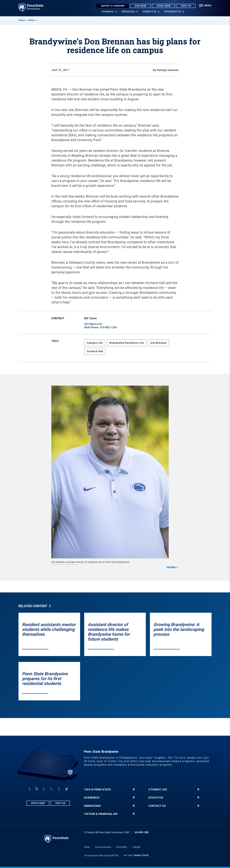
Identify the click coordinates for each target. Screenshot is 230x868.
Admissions (128, 12)
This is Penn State (97, 790)
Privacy (87, 847)
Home (22, 20)
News (31, 20)
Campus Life (95, 343)
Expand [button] (171, 567)
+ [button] (134, 789)
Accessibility (122, 847)
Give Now (140, 6)
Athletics (156, 798)
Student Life (150, 12)
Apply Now (163, 6)
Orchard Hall (95, 351)
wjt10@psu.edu (93, 324)
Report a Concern (113, 6)
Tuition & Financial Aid (101, 814)
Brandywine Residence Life (127, 343)
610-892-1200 (142, 832)
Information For (173, 12)
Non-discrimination (103, 847)
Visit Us (186, 6)
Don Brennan (159, 343)
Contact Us (157, 806)
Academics (108, 12)
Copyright (136, 847)
